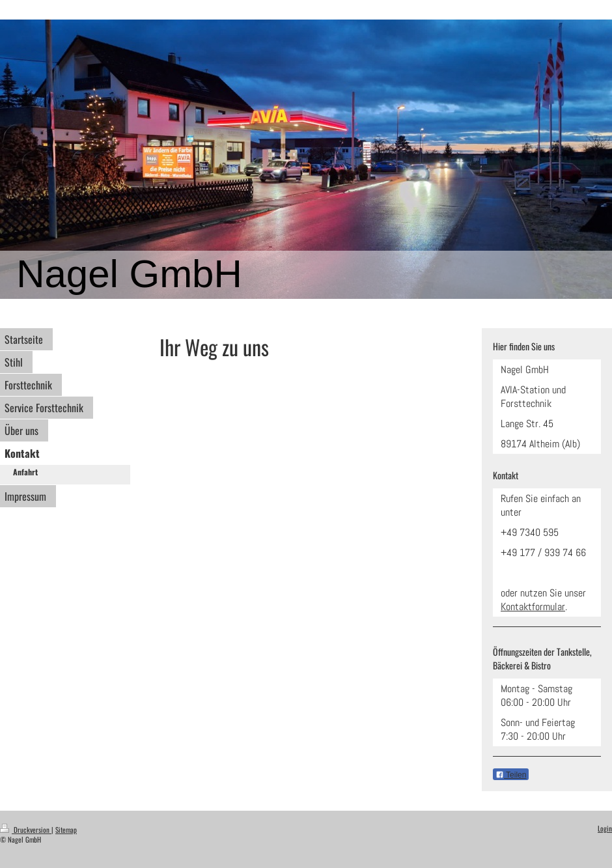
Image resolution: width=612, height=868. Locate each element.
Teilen (511, 775)
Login (605, 828)
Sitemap (66, 830)
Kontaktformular (533, 607)
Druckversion (26, 830)
